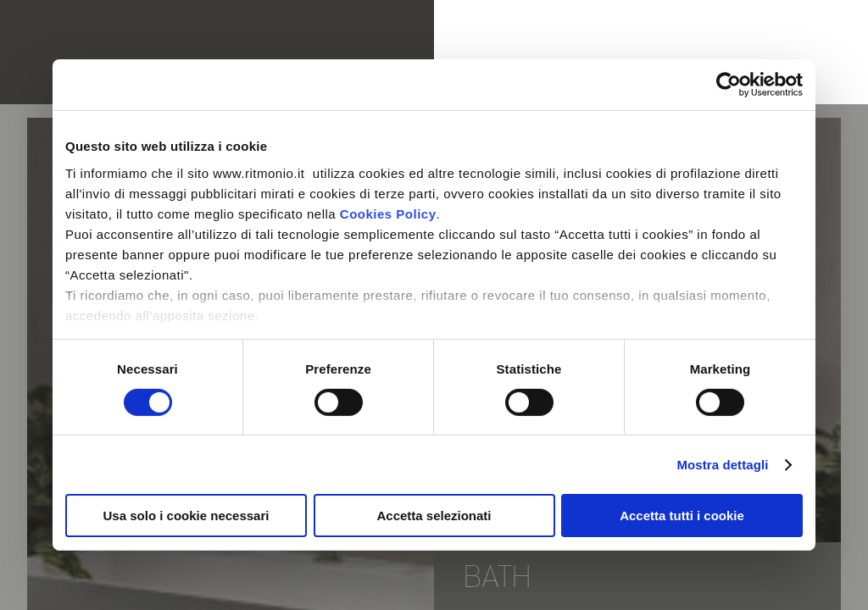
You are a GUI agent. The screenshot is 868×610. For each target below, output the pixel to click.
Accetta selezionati (434, 516)
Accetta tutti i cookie (682, 516)
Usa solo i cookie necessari (186, 516)
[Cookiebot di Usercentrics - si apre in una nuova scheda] (729, 85)
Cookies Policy (388, 213)
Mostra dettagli (722, 465)
